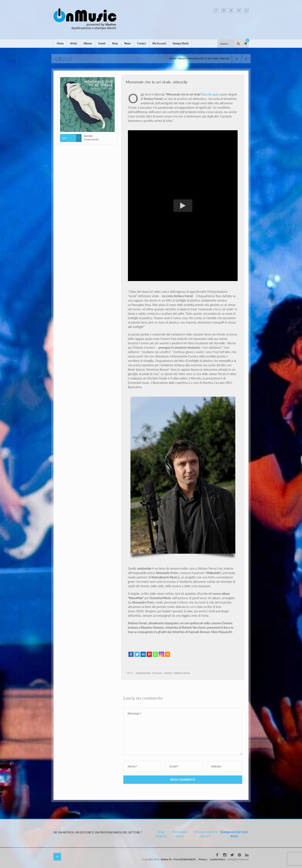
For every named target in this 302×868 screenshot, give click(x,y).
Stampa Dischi (181, 43)
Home (60, 43)
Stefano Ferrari (182, 673)
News (128, 43)
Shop (115, 43)
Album (182, 58)
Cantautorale (143, 673)
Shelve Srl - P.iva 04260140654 (178, 859)
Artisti (74, 43)
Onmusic (157, 673)
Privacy (203, 859)
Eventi (102, 43)
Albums (88, 43)
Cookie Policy (217, 859)
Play (72, 138)
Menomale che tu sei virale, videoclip (157, 82)
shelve (168, 673)
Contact (142, 43)
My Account (159, 43)
